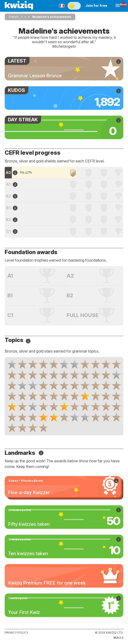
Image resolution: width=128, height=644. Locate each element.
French (14, 17)
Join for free (96, 6)
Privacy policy (16, 633)
